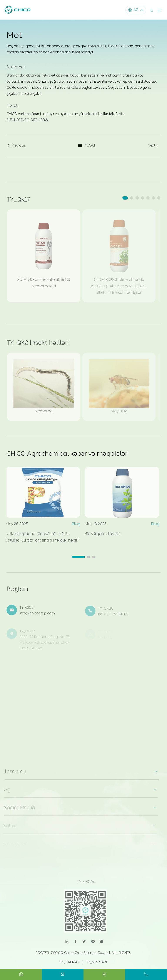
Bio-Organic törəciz (101, 534)
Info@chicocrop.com (37, 615)
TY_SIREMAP (69, 962)
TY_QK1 (87, 146)
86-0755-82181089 (113, 616)
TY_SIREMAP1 (97, 962)
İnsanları (14, 772)
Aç (5, 790)
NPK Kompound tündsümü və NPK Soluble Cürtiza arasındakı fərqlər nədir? (41, 537)
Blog (74, 524)
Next (153, 146)
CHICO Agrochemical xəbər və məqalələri (68, 454)
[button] (125, 198)
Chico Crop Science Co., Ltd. (87, 953)
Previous (16, 146)
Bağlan (17, 590)
